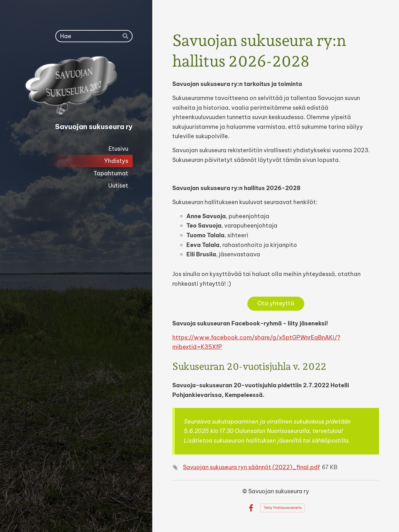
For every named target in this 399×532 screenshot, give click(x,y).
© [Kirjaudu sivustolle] (245, 491)
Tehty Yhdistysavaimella (283, 508)
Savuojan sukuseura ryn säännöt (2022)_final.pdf (251, 467)
